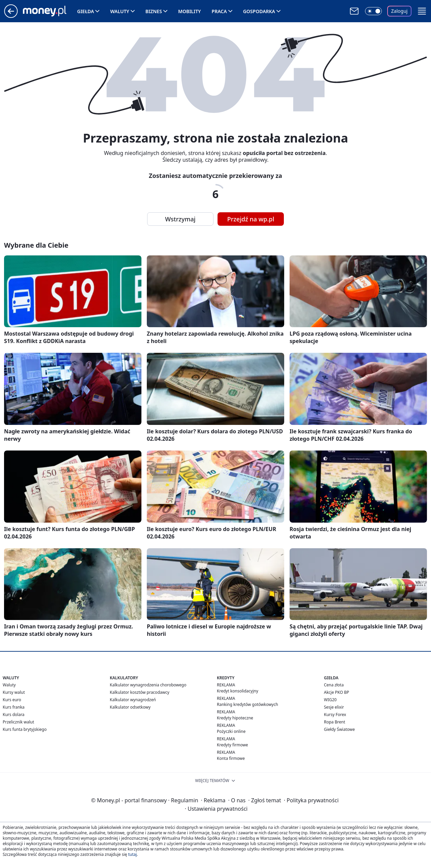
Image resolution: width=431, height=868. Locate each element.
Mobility (190, 11)
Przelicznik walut (18, 722)
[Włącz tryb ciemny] (373, 11)
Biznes (154, 11)
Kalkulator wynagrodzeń (133, 700)
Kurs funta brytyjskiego (25, 729)
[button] (422, 11)
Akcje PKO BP (337, 692)
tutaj (132, 854)
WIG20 (330, 700)
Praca (219, 11)
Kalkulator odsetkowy (130, 707)
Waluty (120, 11)
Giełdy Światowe (339, 729)
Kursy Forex (335, 715)
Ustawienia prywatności (216, 809)
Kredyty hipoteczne (235, 718)
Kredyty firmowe (233, 745)
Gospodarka (259, 11)
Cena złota (334, 685)
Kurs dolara (14, 715)
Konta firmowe (231, 758)
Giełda (86, 11)
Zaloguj (400, 11)
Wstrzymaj (180, 219)
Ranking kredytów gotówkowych (247, 704)
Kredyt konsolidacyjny (238, 691)
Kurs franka (14, 707)
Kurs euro (12, 700)
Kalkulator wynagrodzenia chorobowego (148, 685)
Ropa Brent (335, 722)
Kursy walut (14, 692)
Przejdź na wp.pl (251, 219)
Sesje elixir (334, 707)
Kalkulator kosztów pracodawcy (140, 692)
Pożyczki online (231, 731)
